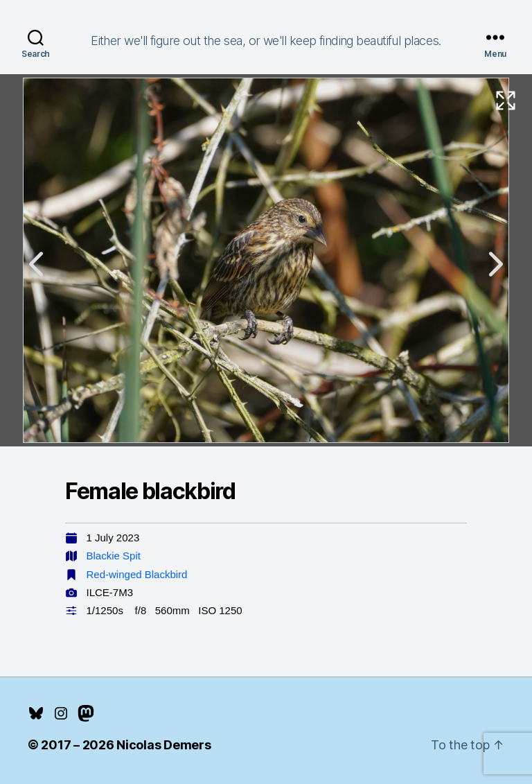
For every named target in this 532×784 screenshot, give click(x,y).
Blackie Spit (114, 556)
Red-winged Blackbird (137, 574)
